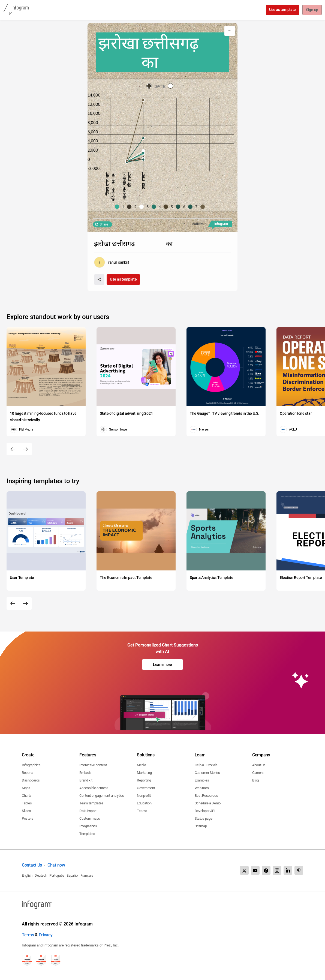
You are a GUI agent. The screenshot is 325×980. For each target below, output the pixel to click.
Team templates (91, 803)
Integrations (88, 826)
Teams (142, 811)
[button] (121, 207)
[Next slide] (25, 449)
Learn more (162, 665)
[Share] (99, 279)
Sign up (312, 10)
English (27, 875)
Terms (28, 935)
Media (142, 765)
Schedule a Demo (208, 803)
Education (144, 803)
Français (87, 875)
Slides (26, 811)
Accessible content (94, 788)
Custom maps (90, 818)
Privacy (46, 935)
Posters (28, 818)
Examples (202, 780)
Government (146, 788)
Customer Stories (207, 773)
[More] (230, 31)
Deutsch (41, 875)
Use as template (282, 10)
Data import (88, 811)
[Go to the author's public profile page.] (112, 262)
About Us (259, 765)
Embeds (85, 773)
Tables (27, 803)
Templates (87, 834)
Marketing (144, 773)
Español (72, 875)
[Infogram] (19, 10)
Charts (27, 796)
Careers (258, 773)
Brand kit (86, 780)
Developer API (205, 811)
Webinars (202, 788)
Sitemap (201, 826)
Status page (204, 818)
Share (104, 224)
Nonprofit (144, 796)
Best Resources (206, 796)
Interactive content (93, 765)
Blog (255, 780)
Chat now (56, 865)
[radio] (157, 86)
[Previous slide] (13, 449)
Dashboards (31, 780)
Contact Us (32, 865)
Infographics (31, 765)
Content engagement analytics (102, 796)
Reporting (144, 780)
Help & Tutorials (206, 765)
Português (57, 875)
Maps (26, 788)
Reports (28, 773)
